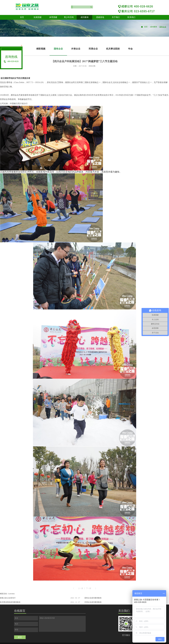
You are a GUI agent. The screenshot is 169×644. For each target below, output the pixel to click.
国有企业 (163, 27)
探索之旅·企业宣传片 (8, 598)
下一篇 (89, 588)
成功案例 (154, 27)
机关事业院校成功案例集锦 (10, 602)
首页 (22, 17)
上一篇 (81, 588)
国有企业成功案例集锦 (93, 598)
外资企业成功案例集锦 (93, 602)
